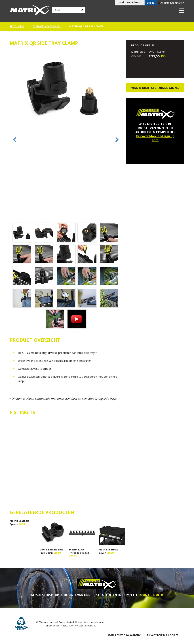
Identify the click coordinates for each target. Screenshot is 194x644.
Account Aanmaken (172, 3)
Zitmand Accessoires (47, 26)
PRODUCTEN (17, 26)
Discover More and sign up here (155, 138)
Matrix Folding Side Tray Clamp (51, 551)
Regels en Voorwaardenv (124, 635)
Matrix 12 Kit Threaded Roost (79, 551)
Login (150, 3)
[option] (66, 88)
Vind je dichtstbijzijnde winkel (155, 88)
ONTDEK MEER (153, 595)
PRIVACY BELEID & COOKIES (163, 635)
